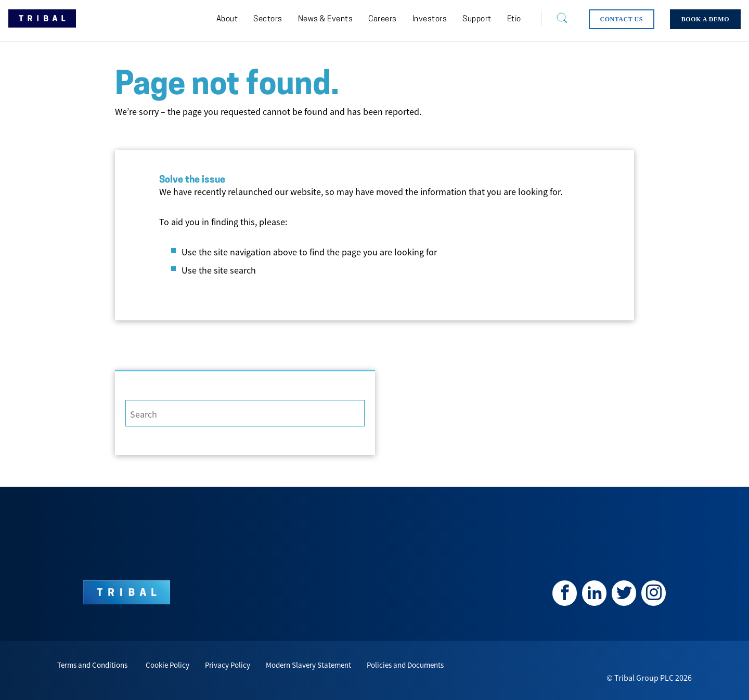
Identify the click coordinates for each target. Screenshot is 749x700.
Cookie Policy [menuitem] (167, 665)
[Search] (554, 18)
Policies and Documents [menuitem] (405, 665)
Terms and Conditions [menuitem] (92, 665)
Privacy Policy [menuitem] (228, 665)
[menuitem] (227, 20)
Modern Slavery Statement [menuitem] (308, 665)
